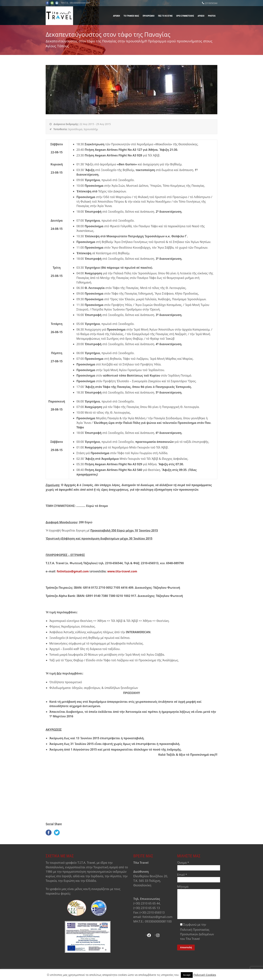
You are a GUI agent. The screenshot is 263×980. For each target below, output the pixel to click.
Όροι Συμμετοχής (185, 16)
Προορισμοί (148, 16)
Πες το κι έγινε (165, 16)
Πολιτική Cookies (205, 975)
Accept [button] (187, 975)
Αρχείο (201, 16)
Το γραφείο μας (131, 16)
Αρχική (117, 16)
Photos (212, 16)
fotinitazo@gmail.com (73, 571)
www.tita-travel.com (122, 571)
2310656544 (211, 3)
